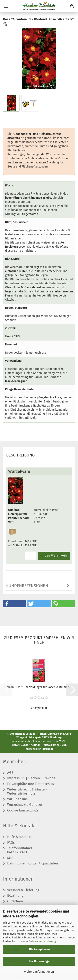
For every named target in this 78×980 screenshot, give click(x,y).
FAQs (11, 843)
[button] (15, 604)
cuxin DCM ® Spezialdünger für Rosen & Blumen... (39, 687)
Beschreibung (20, 455)
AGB (10, 773)
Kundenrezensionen (27, 586)
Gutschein (15, 901)
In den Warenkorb (54, 556)
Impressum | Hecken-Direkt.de (31, 778)
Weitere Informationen (39, 972)
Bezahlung (15, 896)
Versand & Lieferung (23, 890)
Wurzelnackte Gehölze (24, 805)
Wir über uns (17, 799)
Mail (10, 858)
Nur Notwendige (39, 961)
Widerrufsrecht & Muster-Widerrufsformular (27, 791)
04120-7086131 (18, 852)
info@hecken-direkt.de (39, 749)
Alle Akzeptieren (39, 949)
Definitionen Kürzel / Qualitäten (33, 863)
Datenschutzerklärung (42, 941)
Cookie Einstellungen (24, 810)
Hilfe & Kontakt (19, 837)
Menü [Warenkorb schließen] (6, 6)
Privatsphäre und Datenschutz (31, 784)
